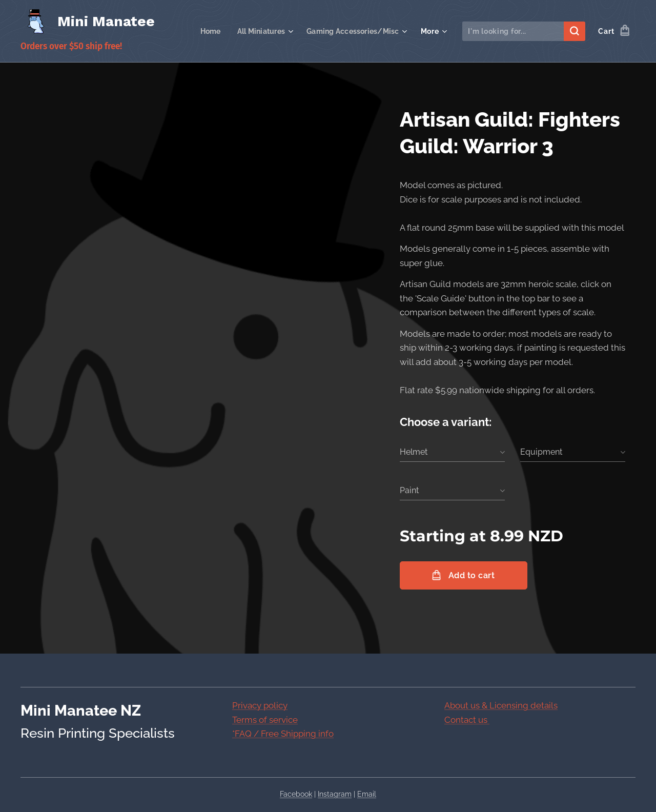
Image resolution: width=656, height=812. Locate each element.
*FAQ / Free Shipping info (283, 734)
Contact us (467, 719)
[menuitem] (204, 31)
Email (367, 794)
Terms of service (265, 719)
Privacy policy (260, 705)
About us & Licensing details (501, 705)
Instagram (335, 794)
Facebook (296, 794)
